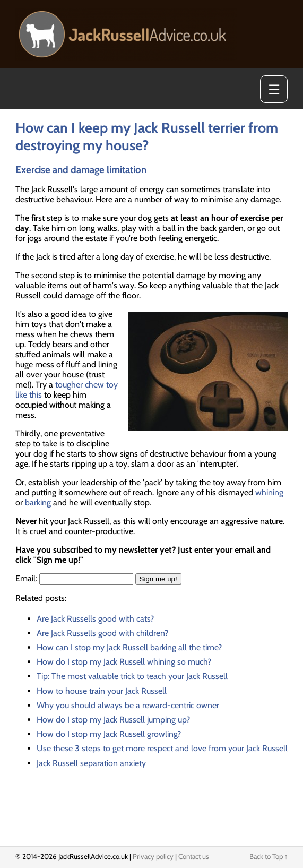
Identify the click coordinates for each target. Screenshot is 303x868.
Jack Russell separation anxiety (91, 763)
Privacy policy (153, 856)
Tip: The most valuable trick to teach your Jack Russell (132, 676)
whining (269, 492)
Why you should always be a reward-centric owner (128, 705)
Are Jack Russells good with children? (102, 633)
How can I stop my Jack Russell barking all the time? (129, 647)
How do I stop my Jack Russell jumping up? (113, 720)
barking (38, 502)
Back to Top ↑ (269, 856)
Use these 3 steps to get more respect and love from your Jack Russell (162, 748)
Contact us (194, 856)
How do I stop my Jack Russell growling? (109, 734)
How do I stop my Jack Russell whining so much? (124, 662)
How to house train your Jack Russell (102, 691)
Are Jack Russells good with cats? (95, 619)
